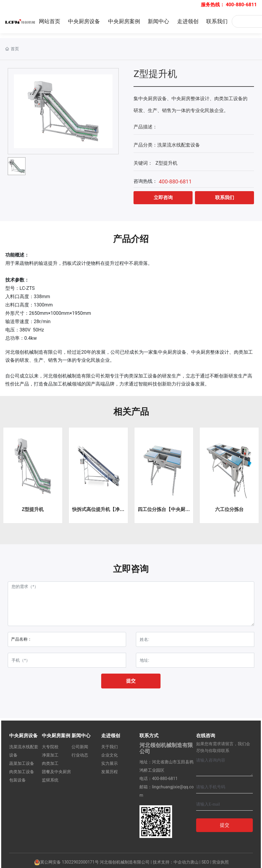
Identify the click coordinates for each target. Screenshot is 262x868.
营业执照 (220, 862)
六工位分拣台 (229, 509)
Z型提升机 (33, 509)
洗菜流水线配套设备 (179, 145)
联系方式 (149, 736)
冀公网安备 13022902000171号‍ (66, 862)
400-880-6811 (241, 5)
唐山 (194, 862)
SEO (205, 862)
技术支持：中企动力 (172, 862)
